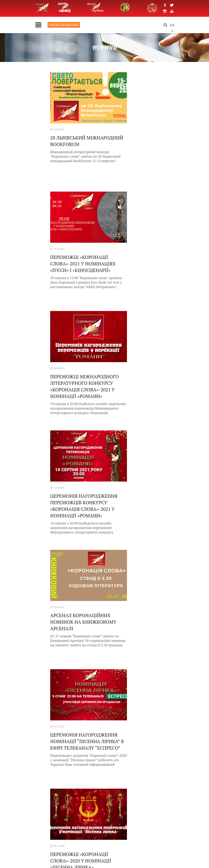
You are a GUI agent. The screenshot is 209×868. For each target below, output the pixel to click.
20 (127, 555)
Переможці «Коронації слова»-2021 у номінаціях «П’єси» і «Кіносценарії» (140, 147)
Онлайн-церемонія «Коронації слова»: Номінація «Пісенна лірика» (133, 508)
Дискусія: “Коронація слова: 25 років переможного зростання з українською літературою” (80, 624)
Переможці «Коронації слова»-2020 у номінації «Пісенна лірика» (64, 505)
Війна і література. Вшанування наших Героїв (146, 619)
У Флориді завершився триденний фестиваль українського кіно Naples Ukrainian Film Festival (81, 591)
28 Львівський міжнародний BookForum (67, 143)
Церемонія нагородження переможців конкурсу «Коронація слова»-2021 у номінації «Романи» (141, 269)
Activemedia (149, 856)
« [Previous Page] (82, 555)
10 (114, 555)
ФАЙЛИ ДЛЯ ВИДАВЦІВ (36, 25)
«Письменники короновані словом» (76, 652)
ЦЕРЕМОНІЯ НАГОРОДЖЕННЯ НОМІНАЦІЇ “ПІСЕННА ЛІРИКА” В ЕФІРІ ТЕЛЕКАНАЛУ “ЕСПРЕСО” (141, 389)
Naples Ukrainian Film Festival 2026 (147, 586)
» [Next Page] (153, 555)
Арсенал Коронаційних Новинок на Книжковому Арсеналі (67, 386)
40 (141, 555)
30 (134, 555)
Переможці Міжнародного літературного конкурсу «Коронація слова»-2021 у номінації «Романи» (66, 273)
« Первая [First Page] (72, 555)
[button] (199, 775)
